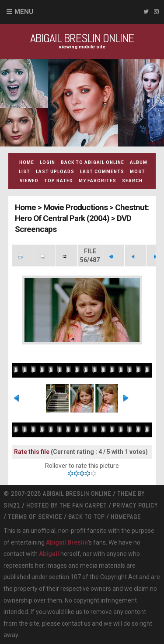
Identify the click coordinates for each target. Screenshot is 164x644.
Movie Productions (75, 207)
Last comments (102, 172)
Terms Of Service (35, 517)
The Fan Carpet (83, 505)
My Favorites (98, 181)
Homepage (126, 517)
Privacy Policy (135, 505)
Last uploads (55, 172)
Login (47, 162)
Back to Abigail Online (92, 162)
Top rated (59, 181)
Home (27, 162)
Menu (24, 12)
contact (72, 624)
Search (132, 181)
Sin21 (12, 505)
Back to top (86, 517)
